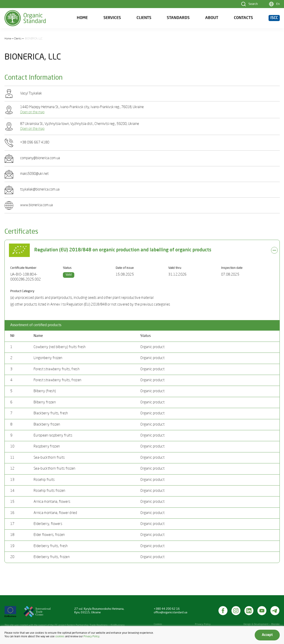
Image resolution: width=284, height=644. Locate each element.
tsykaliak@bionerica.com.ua (40, 190)
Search (253, 4)
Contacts (243, 18)
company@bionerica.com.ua (40, 158)
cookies (60, 637)
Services (112, 18)
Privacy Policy (203, 624)
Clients (144, 18)
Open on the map (32, 112)
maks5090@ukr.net (34, 174)
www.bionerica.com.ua (36, 205)
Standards (178, 18)
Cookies (158, 624)
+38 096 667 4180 (35, 143)
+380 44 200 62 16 (167, 609)
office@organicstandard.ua (171, 613)
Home (82, 18)
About (212, 18)
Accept (267, 635)
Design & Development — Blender (262, 624)
